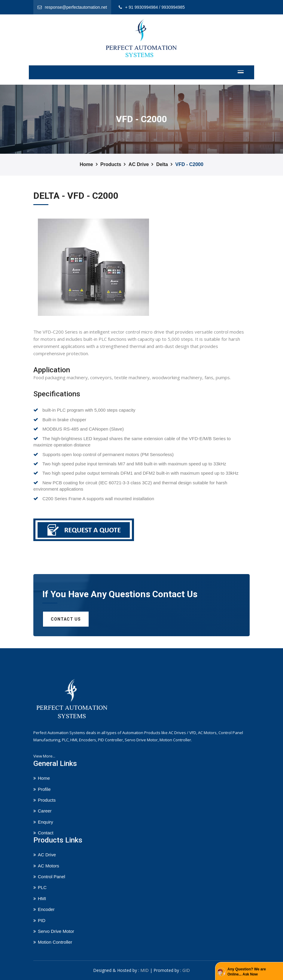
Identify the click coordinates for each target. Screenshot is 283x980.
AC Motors (49, 866)
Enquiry (46, 822)
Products (111, 164)
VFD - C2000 (189, 164)
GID (186, 970)
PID (42, 920)
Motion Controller (55, 942)
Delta (162, 164)
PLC (42, 887)
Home (86, 164)
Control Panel (52, 877)
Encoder (46, 909)
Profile (44, 789)
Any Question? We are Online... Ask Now (247, 972)
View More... (44, 756)
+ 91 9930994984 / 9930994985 (155, 7)
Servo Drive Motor (56, 931)
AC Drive (139, 164)
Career (45, 811)
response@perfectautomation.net (76, 7)
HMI (42, 898)
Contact (46, 833)
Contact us (66, 619)
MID (145, 970)
